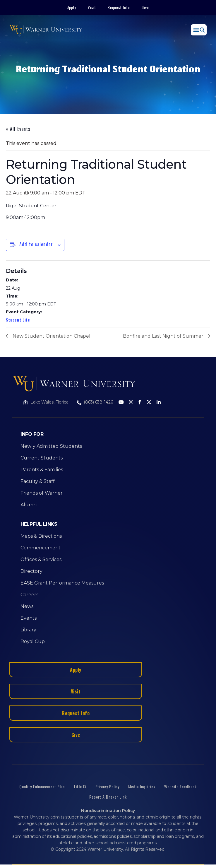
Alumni (29, 505)
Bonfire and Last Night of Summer (163, 336)
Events (29, 618)
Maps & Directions (41, 536)
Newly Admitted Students (51, 446)
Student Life (18, 320)
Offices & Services (41, 559)
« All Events (18, 129)
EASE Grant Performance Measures (62, 583)
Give (145, 7)
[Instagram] (131, 403)
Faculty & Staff (38, 481)
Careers (29, 595)
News (27, 606)
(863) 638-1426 (98, 402)
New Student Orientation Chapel (52, 336)
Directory (31, 571)
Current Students (42, 458)
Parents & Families (42, 470)
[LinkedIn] (159, 403)
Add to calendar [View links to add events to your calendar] (36, 244)
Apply (72, 7)
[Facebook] (140, 403)
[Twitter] (149, 403)
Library (28, 630)
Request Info (119, 7)
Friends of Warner (42, 493)
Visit (92, 7)
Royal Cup (33, 641)
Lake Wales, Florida (49, 402)
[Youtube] (121, 403)
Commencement (41, 548)
